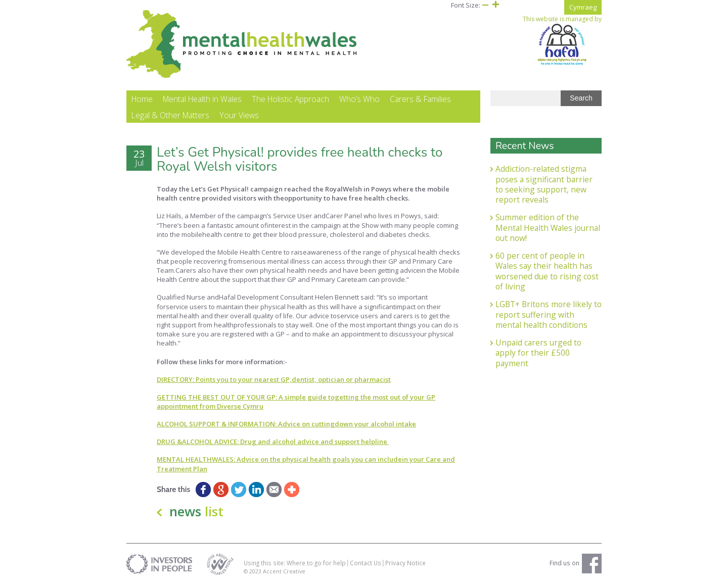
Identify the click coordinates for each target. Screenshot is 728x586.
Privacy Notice (405, 563)
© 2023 (253, 571)
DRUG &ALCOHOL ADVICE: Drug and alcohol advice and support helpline (273, 442)
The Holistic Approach (290, 99)
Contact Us (366, 563)
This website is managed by (562, 40)
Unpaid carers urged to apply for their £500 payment (538, 353)
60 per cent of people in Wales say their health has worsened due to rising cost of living (547, 271)
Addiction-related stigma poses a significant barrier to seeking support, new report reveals (544, 184)
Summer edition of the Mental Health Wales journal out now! (548, 228)
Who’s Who (359, 99)
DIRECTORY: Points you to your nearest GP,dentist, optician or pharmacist (274, 379)
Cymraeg (583, 7)
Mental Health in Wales (202, 99)
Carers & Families (420, 99)
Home (142, 99)
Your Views (239, 115)
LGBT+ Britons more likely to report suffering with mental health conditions (549, 314)
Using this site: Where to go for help (295, 563)
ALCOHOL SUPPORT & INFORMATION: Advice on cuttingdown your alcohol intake (286, 424)
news (196, 511)
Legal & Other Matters (170, 115)
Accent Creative (284, 571)
